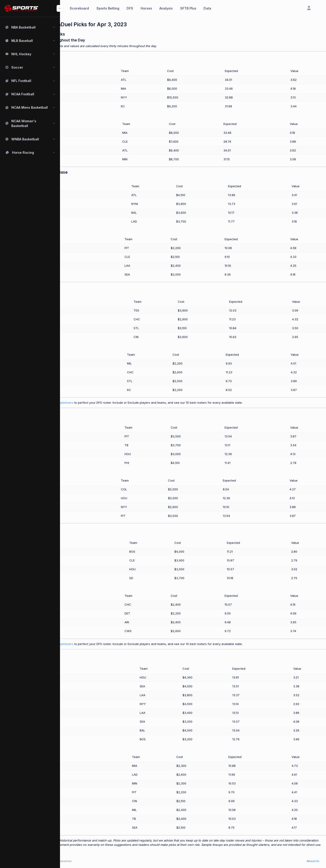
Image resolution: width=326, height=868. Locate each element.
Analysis (166, 8)
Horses (146, 8)
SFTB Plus (188, 8)
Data (207, 8)
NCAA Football (23, 94)
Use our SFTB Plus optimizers (81, 403)
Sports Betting (108, 8)
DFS (130, 8)
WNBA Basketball (25, 139)
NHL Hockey (21, 54)
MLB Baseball (22, 41)
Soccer (17, 67)
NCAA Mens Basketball (30, 107)
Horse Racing (23, 152)
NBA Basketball (23, 27)
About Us (313, 861)
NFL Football (21, 81)
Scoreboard (79, 8)
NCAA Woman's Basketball (24, 123)
